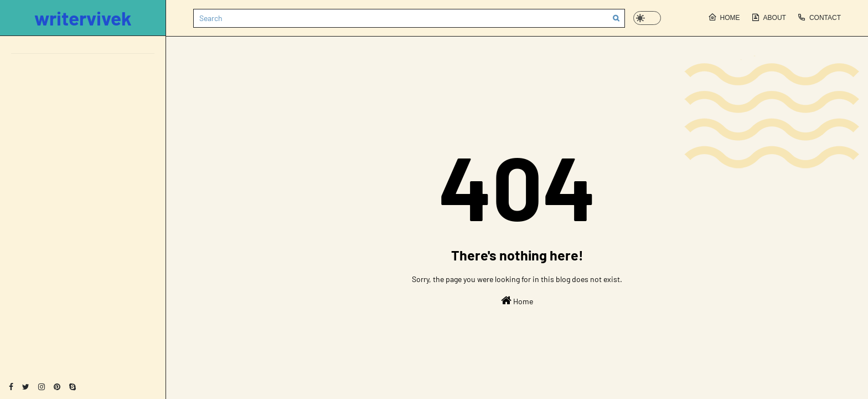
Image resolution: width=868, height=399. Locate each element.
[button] (647, 18)
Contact (819, 17)
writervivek (83, 18)
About (769, 17)
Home (724, 17)
